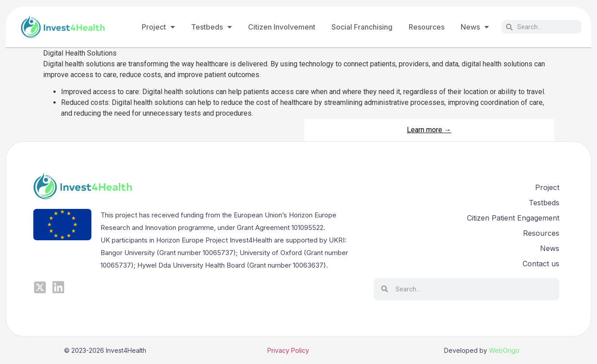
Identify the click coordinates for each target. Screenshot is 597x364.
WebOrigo (504, 350)
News (475, 27)
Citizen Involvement (282, 27)
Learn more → (429, 130)
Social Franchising (362, 27)
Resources (427, 27)
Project (158, 27)
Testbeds (211, 27)
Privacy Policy (288, 350)
